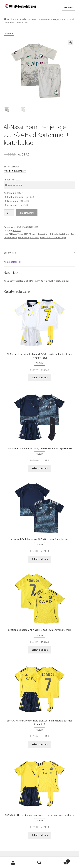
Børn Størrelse (11, 167)
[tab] (40, 253)
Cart (61, 860)
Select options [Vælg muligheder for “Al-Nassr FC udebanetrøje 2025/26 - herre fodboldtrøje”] (40, 559)
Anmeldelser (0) (12, 262)
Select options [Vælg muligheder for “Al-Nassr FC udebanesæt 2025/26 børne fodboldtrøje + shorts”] (40, 468)
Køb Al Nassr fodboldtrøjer (53, 237)
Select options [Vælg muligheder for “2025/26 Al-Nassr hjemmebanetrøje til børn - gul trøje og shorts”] (40, 835)
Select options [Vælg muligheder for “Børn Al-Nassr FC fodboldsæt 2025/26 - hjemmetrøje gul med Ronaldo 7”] (40, 744)
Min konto (13, 863)
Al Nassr (33, 19)
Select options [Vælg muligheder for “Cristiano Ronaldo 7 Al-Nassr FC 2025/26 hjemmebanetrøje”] (40, 650)
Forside (11, 19)
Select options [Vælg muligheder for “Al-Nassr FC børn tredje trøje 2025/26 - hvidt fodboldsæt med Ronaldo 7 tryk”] (40, 377)
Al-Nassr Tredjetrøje (39, 234)
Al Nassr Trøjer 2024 (18, 234)
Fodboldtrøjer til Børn (28, 237)
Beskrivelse (10, 253)
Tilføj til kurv (27, 213)
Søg (40, 863)
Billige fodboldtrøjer (60, 234)
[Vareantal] (9, 213)
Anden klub (22, 19)
